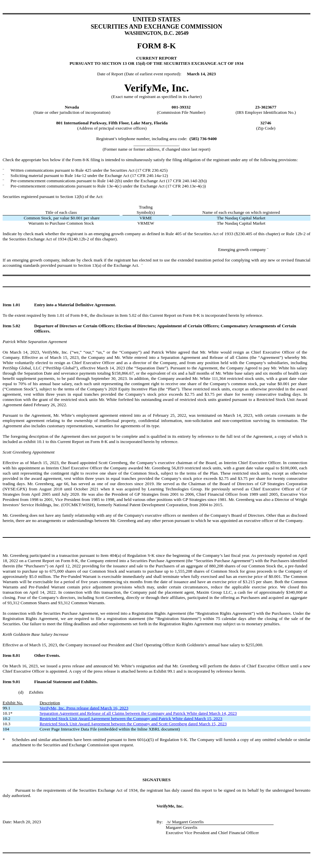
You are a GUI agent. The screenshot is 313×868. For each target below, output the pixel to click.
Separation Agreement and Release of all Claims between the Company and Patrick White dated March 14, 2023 (138, 713)
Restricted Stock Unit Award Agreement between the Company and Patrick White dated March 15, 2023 (131, 719)
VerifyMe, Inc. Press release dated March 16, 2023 (84, 708)
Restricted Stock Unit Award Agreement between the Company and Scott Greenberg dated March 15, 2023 (133, 724)
